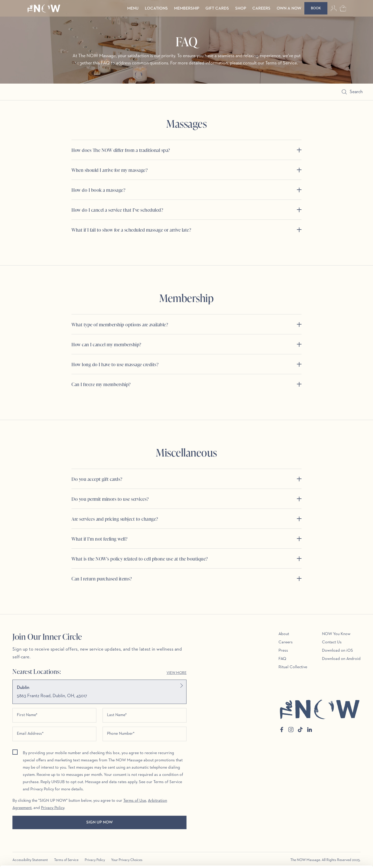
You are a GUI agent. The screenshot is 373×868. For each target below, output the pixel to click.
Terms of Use (135, 801)
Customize (330, 849)
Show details (80, 858)
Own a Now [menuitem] (289, 9)
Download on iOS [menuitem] (338, 651)
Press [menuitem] (283, 651)
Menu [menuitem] (133, 9)
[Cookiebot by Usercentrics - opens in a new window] (34, 858)
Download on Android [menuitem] (341, 659)
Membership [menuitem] (187, 9)
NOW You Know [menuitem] (336, 634)
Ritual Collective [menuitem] (293, 667)
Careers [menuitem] (261, 9)
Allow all (330, 832)
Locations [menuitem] (156, 9)
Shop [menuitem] (241, 9)
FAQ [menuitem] (282, 659)
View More (177, 673)
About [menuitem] (284, 634)
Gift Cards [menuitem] (217, 9)
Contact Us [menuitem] (332, 642)
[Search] (177, 92)
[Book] (316, 8)
